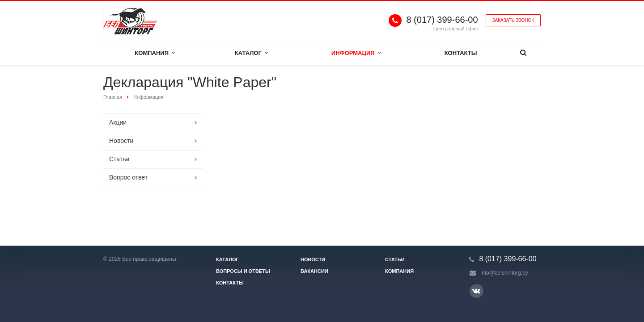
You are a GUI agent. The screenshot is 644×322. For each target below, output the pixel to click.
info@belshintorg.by (504, 273)
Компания (155, 53)
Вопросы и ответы (243, 271)
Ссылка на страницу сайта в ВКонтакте (476, 291)
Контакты (461, 53)
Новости (121, 141)
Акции (118, 122)
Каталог (251, 53)
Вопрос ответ (128, 177)
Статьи (119, 159)
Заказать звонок (513, 20)
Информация (356, 53)
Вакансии (314, 271)
